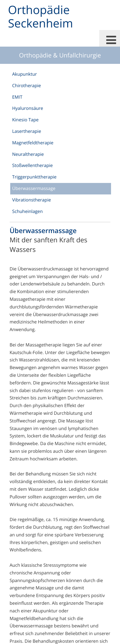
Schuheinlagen (27, 212)
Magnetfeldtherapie (33, 143)
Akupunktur (24, 74)
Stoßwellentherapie (32, 166)
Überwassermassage (34, 189)
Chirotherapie (27, 86)
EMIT (17, 97)
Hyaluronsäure (28, 108)
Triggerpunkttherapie (34, 177)
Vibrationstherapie (32, 200)
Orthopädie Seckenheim (40, 16)
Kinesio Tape (25, 120)
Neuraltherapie (28, 154)
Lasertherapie (27, 131)
